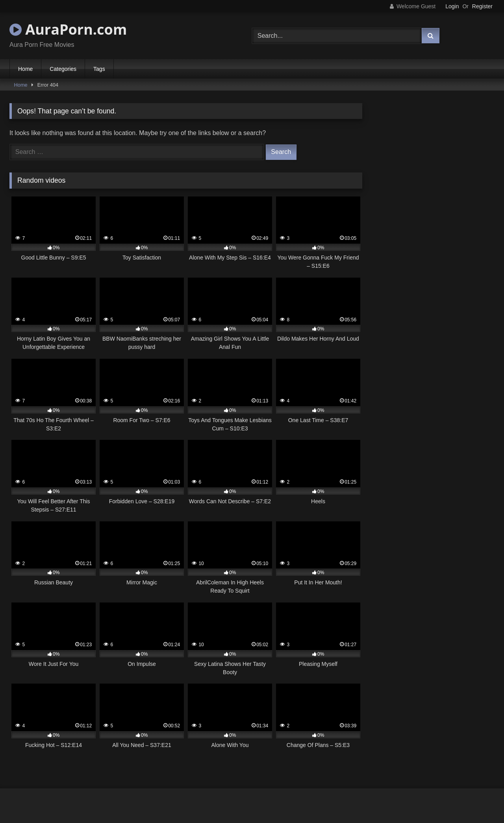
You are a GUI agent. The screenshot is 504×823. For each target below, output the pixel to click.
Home (25, 69)
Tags (99, 69)
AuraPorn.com (68, 29)
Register (482, 6)
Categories (63, 69)
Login (452, 6)
